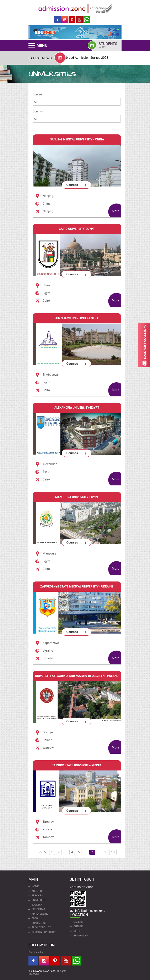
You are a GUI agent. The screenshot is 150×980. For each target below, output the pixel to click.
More (116, 211)
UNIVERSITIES (39, 900)
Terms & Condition (44, 932)
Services (37, 896)
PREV (42, 852)
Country (38, 111)
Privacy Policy (41, 928)
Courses (72, 185)
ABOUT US (37, 891)
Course (37, 94)
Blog (35, 918)
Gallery (37, 905)
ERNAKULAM (81, 936)
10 (113, 852)
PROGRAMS (38, 909)
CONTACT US (39, 923)
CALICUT (79, 922)
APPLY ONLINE (40, 914)
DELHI (77, 931)
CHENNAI (79, 926)
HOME (35, 886)
